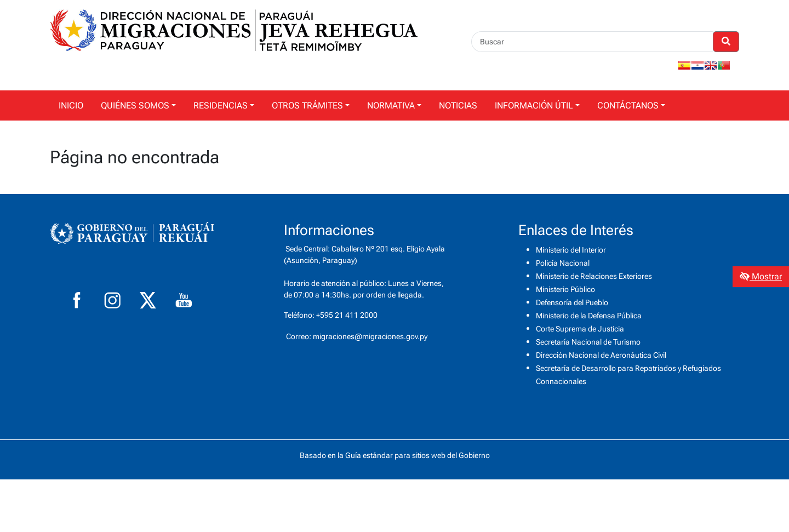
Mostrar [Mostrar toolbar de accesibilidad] (761, 276)
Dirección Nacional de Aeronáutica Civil (601, 355)
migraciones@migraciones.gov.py (370, 336)
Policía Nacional (563, 263)
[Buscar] (592, 42)
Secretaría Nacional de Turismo (588, 342)
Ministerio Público (565, 289)
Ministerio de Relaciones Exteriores (594, 276)
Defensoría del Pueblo (572, 302)
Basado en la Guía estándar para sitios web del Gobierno (395, 456)
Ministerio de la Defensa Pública (589, 316)
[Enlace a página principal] (234, 29)
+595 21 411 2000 (347, 315)
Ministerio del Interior (571, 250)
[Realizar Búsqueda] (726, 42)
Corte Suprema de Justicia (580, 329)
